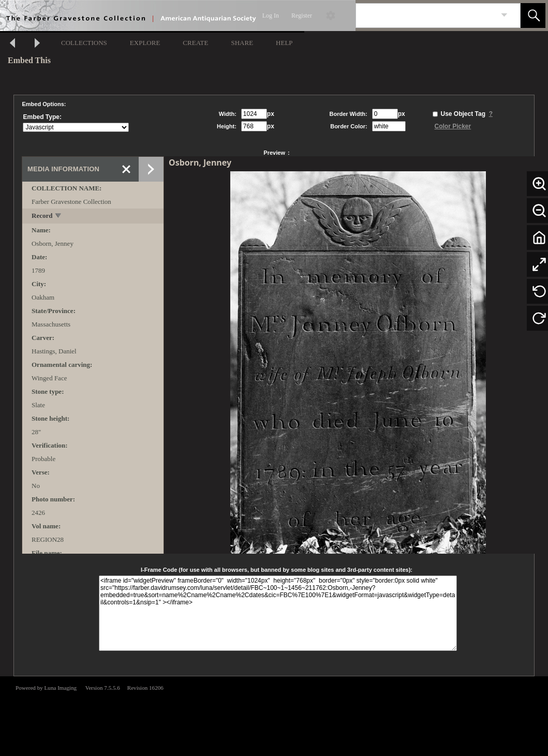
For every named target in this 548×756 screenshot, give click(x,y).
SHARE (242, 43)
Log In (271, 16)
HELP (284, 43)
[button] (533, 16)
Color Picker (453, 126)
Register (302, 16)
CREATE (195, 43)
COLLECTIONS (84, 43)
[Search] (426, 16)
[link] (504, 15)
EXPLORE (145, 43)
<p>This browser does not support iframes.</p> (274, 715)
